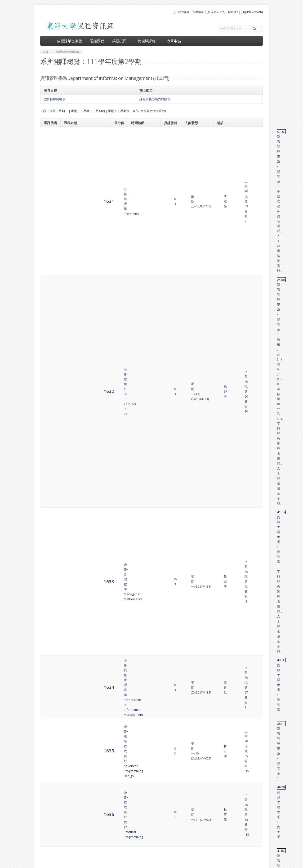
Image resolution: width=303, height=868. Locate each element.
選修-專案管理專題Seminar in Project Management (77, 627)
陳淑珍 (170, 192)
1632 (49, 165)
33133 (223, 317)
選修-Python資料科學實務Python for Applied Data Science (82, 707)
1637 (49, 267)
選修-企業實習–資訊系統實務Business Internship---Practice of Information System (85, 546)
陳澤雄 (170, 495)
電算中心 (105, 863)
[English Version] (252, 12)
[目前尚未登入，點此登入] (223, 12)
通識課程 (97, 41)
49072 (223, 686)
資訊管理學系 (237, 132)
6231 (49, 565)
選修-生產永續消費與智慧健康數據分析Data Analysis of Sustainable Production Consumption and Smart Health (85, 378)
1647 (49, 459)
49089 (223, 286)
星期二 (76, 111)
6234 (49, 627)
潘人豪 (170, 689)
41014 (223, 184)
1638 (49, 289)
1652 (49, 546)
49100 (223, 492)
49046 (223, 777)
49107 (223, 333)
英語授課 (121, 41)
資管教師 (172, 565)
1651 (49, 527)
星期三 (88, 111)
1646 (49, 440)
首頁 (136, 819)
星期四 (100, 111)
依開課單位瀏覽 (69, 41)
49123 (223, 724)
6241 (49, 779)
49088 (223, 539)
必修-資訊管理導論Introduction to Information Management (83, 213)
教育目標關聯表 (55, 99)
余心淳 (170, 289)
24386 (223, 156)
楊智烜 (170, 165)
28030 (223, 303)
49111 (223, 700)
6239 (49, 734)
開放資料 (139, 845)
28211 (223, 230)
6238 (49, 707)
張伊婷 (170, 476)
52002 (223, 132)
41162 (223, 260)
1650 (49, 513)
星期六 (125, 111)
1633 (49, 192)
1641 (49, 336)
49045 (223, 646)
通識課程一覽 (142, 829)
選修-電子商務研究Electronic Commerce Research (79, 648)
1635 (49, 232)
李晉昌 (170, 355)
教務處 (120, 863)
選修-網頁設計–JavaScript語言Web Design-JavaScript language (85, 355)
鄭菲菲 (170, 777)
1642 (49, 354)
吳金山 (170, 438)
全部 (136, 111)
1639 (49, 305)
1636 (49, 248)
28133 (223, 577)
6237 (49, 688)
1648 (49, 475)
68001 (223, 563)
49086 (223, 619)
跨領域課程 (148, 41)
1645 (49, 421)
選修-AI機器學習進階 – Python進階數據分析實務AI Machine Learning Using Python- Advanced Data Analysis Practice (85, 734)
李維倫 (170, 139)
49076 (223, 662)
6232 (49, 581)
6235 (49, 648)
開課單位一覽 (142, 824)
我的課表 (184, 12)
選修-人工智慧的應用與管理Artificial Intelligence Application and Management (85, 760)
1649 (49, 494)
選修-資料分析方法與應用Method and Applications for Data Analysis (84, 670)
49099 (223, 246)
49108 (223, 352)
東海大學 (44, 863)
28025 (223, 511)
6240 (49, 760)
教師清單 (139, 850)
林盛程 (170, 319)
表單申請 (174, 41)
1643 (49, 378)
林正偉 (170, 232)
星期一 (63, 111)
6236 (49, 669)
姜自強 (170, 419)
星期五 (113, 111)
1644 (49, 402)
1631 (49, 139)
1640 (49, 319)
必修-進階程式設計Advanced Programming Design (81, 232)
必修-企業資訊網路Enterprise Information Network (80, 289)
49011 (223, 397)
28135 (223, 595)
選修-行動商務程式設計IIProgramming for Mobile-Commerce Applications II (82, 336)
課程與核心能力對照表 (155, 99)
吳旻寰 (170, 373)
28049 (223, 525)
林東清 (170, 760)
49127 (223, 376)
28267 (223, 473)
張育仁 (170, 213)
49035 (223, 211)
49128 (223, 753)
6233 (49, 603)
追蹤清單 (198, 12)
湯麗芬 (170, 268)
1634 (49, 213)
